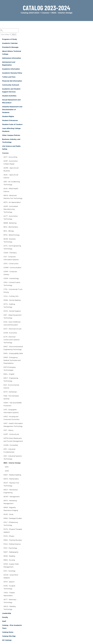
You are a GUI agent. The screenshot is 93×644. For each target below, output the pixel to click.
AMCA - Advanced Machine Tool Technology (13, 197)
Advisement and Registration (9, 64)
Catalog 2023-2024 (30, 13)
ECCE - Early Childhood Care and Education (12, 323)
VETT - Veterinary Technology (10, 601)
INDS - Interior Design (12, 463)
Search (14, 34)
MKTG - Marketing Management (10, 502)
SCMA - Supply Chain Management (11, 565)
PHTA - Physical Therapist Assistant (13, 531)
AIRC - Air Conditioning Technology (12, 183)
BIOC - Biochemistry (11, 227)
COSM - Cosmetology (11, 278)
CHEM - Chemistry (10, 253)
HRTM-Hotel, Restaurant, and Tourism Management (13, 440)
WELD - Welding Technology (10, 608)
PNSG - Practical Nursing (13, 540)
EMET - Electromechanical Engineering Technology (13, 348)
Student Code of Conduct (12, 124)
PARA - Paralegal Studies (13, 518)
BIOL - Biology (9, 231)
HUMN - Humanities (11, 445)
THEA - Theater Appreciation (9, 594)
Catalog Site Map (9, 636)
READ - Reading (9, 556)
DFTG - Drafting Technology (9, 306)
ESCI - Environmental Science (11, 386)
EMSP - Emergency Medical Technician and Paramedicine (12, 360)
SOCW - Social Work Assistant (11, 576)
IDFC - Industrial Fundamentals (9, 451)
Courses (45, 13)
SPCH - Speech (9, 582)
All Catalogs (7, 640)
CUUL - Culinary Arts (11, 296)
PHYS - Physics (9, 536)
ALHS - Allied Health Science (11, 190)
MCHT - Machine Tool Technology (11, 484)
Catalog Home (8, 632)
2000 (7, 471)
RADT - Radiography (11, 552)
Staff (4, 621)
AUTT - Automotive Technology (11, 218)
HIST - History (8, 430)
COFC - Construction (11, 264)
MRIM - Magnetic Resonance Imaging (11, 509)
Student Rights (8, 116)
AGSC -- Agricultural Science (11, 176)
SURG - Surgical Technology (9, 587)
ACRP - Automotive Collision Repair (11, 162)
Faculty (5, 617)
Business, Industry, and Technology (11, 141)
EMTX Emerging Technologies (10, 369)
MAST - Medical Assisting (12, 475)
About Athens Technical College (12, 53)
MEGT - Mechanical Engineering (11, 491)
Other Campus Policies (11, 135)
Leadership (7, 613)
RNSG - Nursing (9, 560)
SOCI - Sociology (9, 571)
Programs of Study (10, 39)
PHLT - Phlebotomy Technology (11, 524)
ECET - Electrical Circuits (12, 329)
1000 (7, 467)
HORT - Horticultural (11, 434)
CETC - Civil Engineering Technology (12, 247)
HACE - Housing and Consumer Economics (11, 418)
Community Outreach (11, 85)
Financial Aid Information (12, 81)
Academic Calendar (10, 43)
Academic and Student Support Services (11, 90)
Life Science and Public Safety (11, 148)
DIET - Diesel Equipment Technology (13, 317)
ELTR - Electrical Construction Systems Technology (11, 340)
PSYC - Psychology (10, 548)
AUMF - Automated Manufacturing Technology (11, 209)
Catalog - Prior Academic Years (12, 627)
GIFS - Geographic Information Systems (11, 411)
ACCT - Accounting (10, 157)
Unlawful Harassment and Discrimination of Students (12, 110)
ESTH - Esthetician (10, 392)
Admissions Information (12, 58)
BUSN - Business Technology (9, 240)
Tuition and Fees (9, 77)
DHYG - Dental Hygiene (12, 311)
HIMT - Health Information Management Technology (13, 425)
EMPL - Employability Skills (13, 353)
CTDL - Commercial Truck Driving (13, 291)
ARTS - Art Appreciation (12, 202)
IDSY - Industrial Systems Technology (13, 457)
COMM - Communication (12, 268)
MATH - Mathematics (11, 479)
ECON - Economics (10, 333)
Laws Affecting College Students (11, 130)
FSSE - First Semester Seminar (11, 397)
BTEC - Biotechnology (12, 235)
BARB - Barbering (10, 223)
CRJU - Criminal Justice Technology (12, 284)
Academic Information (11, 69)
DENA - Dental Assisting (12, 300)
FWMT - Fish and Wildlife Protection (13, 404)
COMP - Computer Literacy (10, 273)
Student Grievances (10, 120)
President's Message (10, 47)
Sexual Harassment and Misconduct (11, 101)
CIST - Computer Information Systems (11, 258)
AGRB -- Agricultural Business (11, 169)
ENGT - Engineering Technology (11, 380)
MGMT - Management (12, 497)
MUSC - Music (8, 514)
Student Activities (9, 96)
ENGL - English (9, 374)
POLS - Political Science (12, 544)
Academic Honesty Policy (12, 73)
